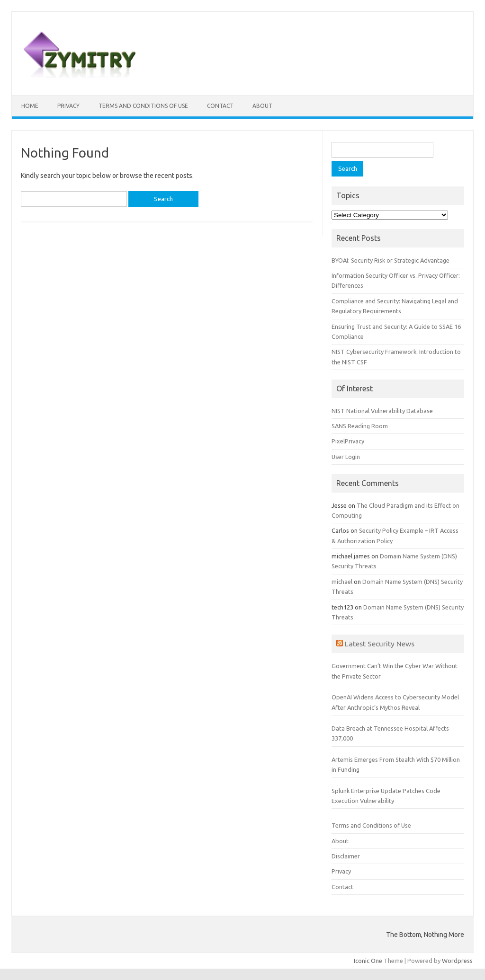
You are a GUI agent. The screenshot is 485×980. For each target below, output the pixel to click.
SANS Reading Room (360, 426)
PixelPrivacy (348, 441)
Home (30, 106)
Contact (220, 106)
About (262, 106)
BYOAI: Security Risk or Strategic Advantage (391, 260)
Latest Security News (380, 644)
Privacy (68, 106)
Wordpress (457, 961)
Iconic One (368, 961)
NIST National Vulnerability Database (382, 411)
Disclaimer (346, 856)
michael (342, 582)
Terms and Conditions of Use (143, 106)
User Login (346, 457)
